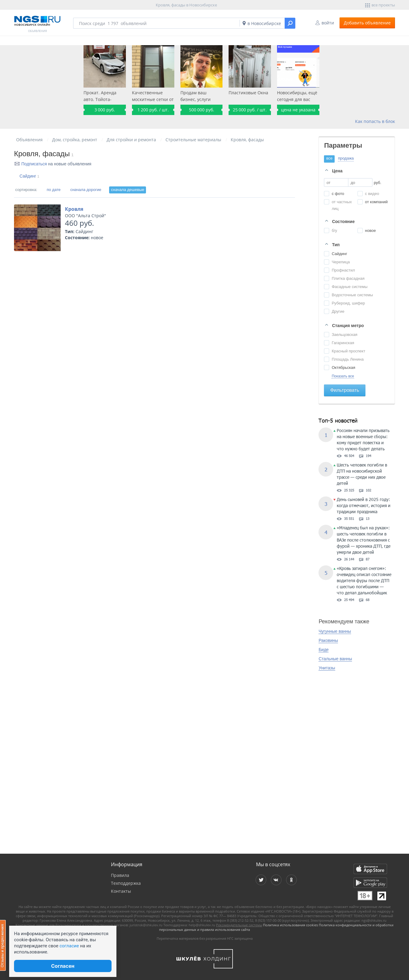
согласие (69, 946)
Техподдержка (126, 883)
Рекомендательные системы (239, 925)
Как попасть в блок (375, 121)
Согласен (63, 966)
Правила (120, 875)
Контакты (121, 891)
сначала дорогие (86, 190)
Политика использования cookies (290, 925)
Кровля (74, 209)
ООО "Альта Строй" (85, 216)
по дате (53, 190)
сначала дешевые (128, 190)
